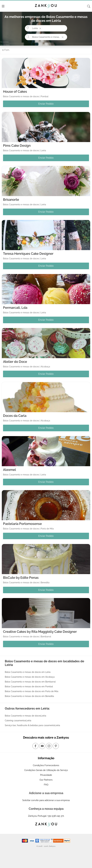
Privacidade (46, 775)
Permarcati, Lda (15, 308)
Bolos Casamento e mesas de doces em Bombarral (30, 682)
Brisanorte (11, 200)
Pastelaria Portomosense (22, 524)
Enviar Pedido (46, 104)
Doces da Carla (15, 416)
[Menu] (3, 6)
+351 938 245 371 (56, 816)
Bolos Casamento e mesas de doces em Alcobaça (30, 677)
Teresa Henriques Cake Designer (28, 254)
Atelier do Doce (15, 362)
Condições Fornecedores (46, 765)
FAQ (46, 785)
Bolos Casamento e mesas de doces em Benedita (29, 696)
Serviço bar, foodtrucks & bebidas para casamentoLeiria (32, 725)
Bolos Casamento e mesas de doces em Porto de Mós (32, 691)
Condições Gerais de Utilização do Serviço (46, 770)
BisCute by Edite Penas (21, 578)
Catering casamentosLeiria (18, 721)
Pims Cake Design (17, 146)
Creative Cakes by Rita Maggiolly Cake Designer (40, 632)
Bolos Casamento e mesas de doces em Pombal (29, 687)
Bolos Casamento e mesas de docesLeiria (25, 716)
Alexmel (10, 470)
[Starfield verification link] (44, 840)
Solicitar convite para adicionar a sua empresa (46, 800)
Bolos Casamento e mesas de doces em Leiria (28, 672)
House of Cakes (15, 91)
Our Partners (46, 780)
